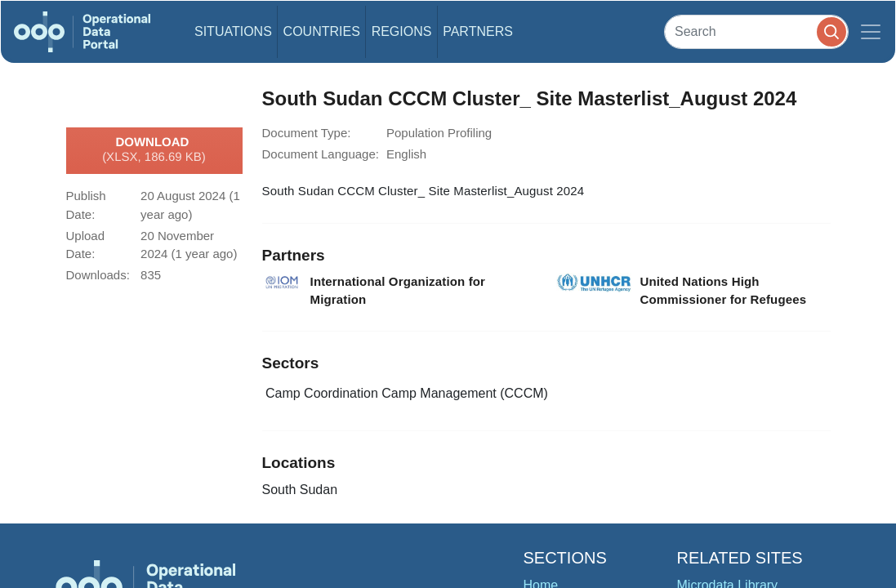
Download (154, 150)
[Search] (756, 31)
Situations (233, 31)
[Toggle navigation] (871, 32)
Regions (402, 31)
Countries (322, 31)
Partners (478, 31)
